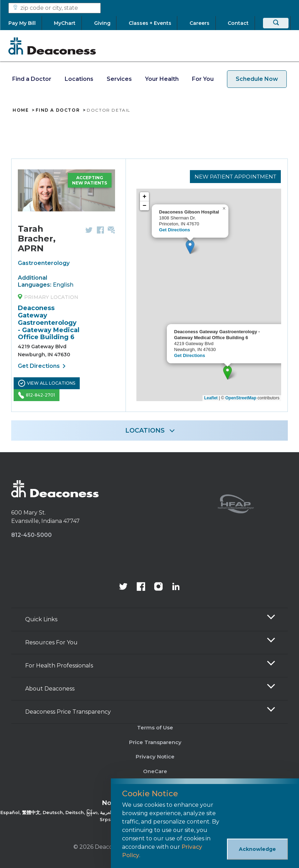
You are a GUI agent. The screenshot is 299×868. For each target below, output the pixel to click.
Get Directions (43, 366)
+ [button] (145, 198)
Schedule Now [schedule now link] (257, 79)
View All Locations (47, 383)
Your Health (162, 79)
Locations (79, 79)
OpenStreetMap (241, 398)
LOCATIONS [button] (145, 430)
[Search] (276, 23)
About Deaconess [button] (50, 689)
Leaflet (211, 398)
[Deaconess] (52, 46)
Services (119, 79)
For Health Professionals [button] (59, 666)
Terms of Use (155, 727)
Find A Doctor (58, 110)
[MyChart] (65, 23)
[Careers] (199, 23)
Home (21, 110)
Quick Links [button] (41, 619)
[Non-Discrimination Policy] (149, 811)
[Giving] (102, 23)
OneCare (155, 771)
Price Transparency (155, 742)
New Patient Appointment (233, 176)
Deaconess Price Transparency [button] (68, 712)
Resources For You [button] (51, 642)
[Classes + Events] (150, 23)
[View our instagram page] (158, 587)
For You (203, 79)
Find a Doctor (32, 79)
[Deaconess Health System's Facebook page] (141, 587)
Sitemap (155, 786)
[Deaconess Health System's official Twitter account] (123, 587)
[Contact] (238, 23)
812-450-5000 (31, 535)
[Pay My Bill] (25, 23)
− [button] (145, 207)
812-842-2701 (37, 395)
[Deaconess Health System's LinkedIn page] (176, 587)
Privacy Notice (155, 757)
